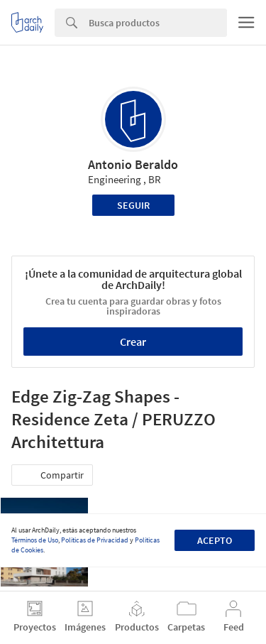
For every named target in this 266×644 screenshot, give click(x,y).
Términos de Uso (35, 540)
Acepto (215, 540)
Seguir (133, 205)
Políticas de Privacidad (95, 540)
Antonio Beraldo (133, 164)
